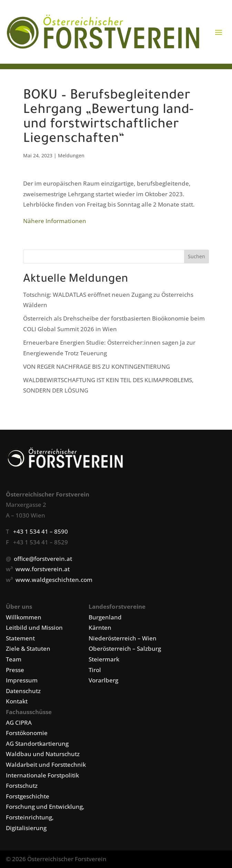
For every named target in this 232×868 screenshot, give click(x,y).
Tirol (95, 670)
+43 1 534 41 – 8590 (41, 531)
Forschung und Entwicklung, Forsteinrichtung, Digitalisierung (45, 817)
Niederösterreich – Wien (123, 638)
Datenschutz (23, 691)
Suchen (196, 256)
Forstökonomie (27, 733)
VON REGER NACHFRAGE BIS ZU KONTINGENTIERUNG (97, 367)
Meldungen (71, 155)
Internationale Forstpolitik (42, 775)
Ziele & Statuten (28, 649)
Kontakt (17, 701)
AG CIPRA (19, 723)
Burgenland (105, 617)
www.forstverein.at (43, 569)
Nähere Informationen (55, 221)
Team (14, 659)
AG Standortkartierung (37, 744)
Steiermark (104, 659)
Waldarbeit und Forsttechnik (46, 765)
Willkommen (24, 617)
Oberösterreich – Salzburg (125, 649)
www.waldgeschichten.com (54, 580)
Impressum (22, 680)
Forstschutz (22, 786)
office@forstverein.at (43, 559)
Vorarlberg (103, 680)
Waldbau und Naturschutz (43, 754)
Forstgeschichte (28, 796)
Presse (15, 670)
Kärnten (100, 628)
